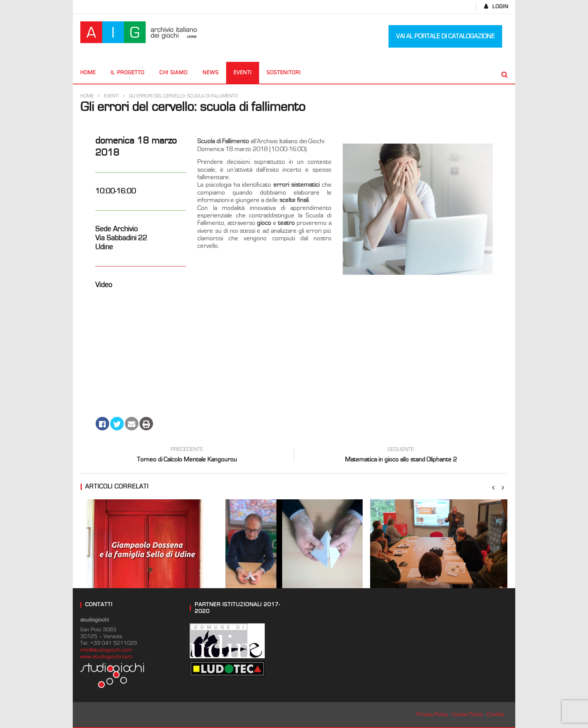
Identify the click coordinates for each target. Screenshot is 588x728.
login (500, 7)
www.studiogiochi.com (106, 657)
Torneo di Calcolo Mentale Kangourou (187, 455)
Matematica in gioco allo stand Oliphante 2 (401, 455)
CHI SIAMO (173, 73)
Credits (495, 714)
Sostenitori (284, 73)
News (211, 73)
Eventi (243, 73)
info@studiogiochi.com (106, 650)
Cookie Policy (467, 714)
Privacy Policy (432, 714)
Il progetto (127, 73)
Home (88, 73)
